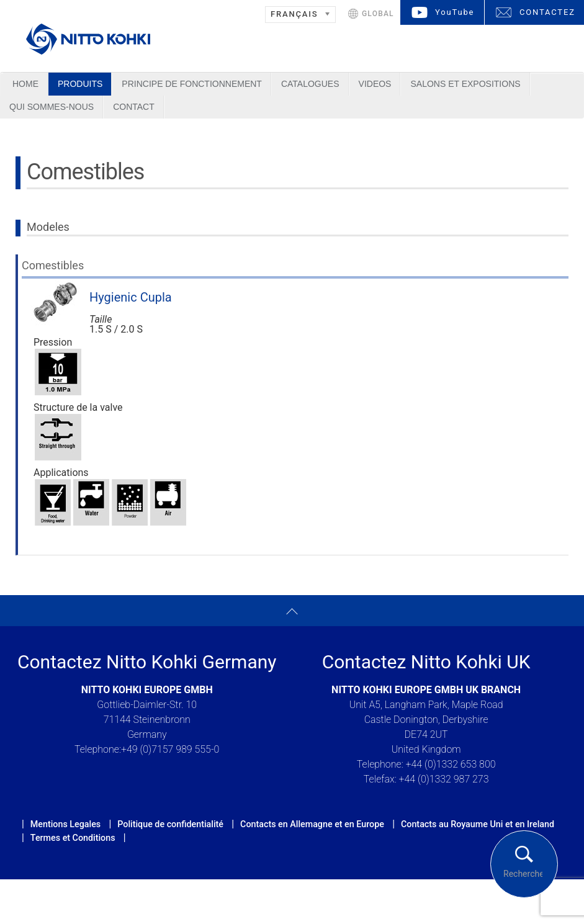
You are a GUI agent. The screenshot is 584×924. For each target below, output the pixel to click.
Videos (375, 84)
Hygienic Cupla (131, 297)
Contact (134, 107)
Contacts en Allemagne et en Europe (312, 824)
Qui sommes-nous (52, 107)
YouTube (455, 12)
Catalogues (310, 84)
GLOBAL (378, 14)
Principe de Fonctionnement (192, 84)
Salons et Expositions (465, 84)
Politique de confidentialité (170, 824)
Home (25, 84)
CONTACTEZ (547, 12)
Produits (80, 84)
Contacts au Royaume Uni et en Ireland (478, 824)
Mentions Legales (65, 824)
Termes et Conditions (73, 838)
